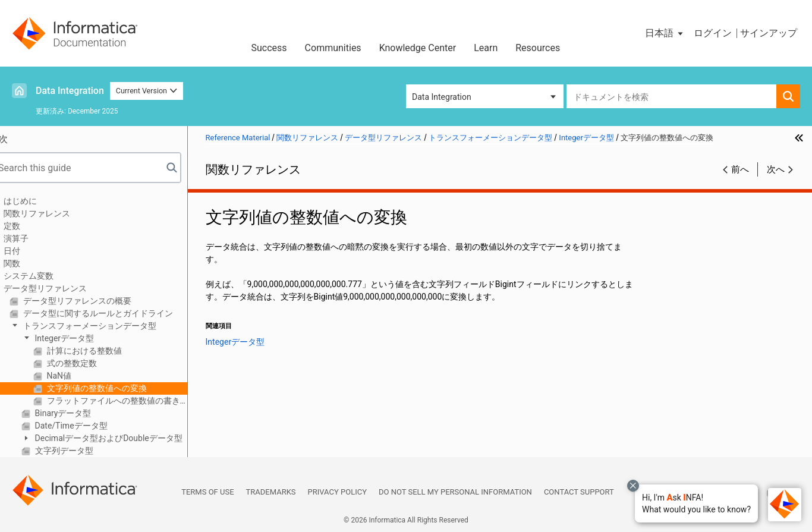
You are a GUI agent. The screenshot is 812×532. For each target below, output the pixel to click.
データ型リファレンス (61, 288)
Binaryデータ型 (78, 413)
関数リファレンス (53, 213)
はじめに (36, 201)
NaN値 (74, 376)
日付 (28, 251)
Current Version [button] (147, 91)
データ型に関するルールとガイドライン (113, 313)
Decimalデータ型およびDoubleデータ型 (124, 438)
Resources (538, 48)
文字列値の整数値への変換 (111, 388)
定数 (28, 226)
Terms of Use (207, 492)
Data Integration (70, 91)
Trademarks (271, 492)
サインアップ (769, 33)
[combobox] (671, 96)
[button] (696, 503)
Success (269, 48)
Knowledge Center (418, 48)
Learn (486, 48)
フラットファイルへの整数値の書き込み (132, 401)
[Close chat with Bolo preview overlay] (633, 486)
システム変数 (45, 276)
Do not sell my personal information (455, 492)
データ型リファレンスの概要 (92, 301)
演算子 (32, 238)
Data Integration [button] (442, 97)
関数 (28, 263)
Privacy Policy (337, 492)
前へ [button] (740, 169)
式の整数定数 (86, 363)
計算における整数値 (99, 351)
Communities (333, 48)
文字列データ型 (79, 451)
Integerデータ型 (79, 338)
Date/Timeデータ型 (86, 426)
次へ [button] (776, 169)
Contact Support (579, 492)
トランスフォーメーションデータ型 (104, 326)
